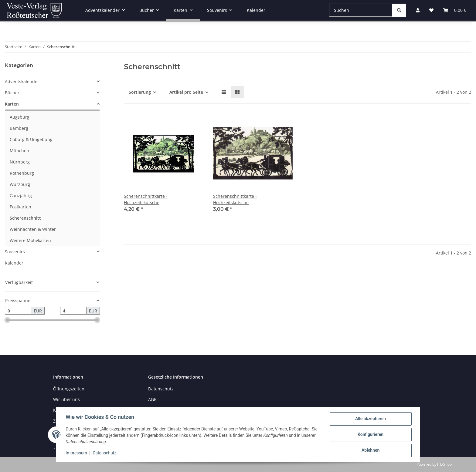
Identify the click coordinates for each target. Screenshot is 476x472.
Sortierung (140, 92)
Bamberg (19, 128)
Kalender (14, 263)
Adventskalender (22, 81)
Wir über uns (66, 399)
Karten (12, 104)
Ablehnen (370, 450)
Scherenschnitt (25, 218)
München (19, 151)
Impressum (76, 453)
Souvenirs (15, 252)
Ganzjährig (21, 196)
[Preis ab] (18, 311)
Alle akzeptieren (370, 419)
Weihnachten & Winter (33, 229)
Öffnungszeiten (69, 389)
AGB (152, 399)
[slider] (7, 320)
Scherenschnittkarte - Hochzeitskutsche (146, 199)
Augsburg (20, 117)
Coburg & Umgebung (31, 139)
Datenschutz (105, 453)
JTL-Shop (444, 464)
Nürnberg (20, 162)
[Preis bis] (73, 311)
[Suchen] (361, 10)
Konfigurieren (370, 435)
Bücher (12, 93)
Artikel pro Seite (186, 92)
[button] (224, 92)
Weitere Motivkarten (30, 240)
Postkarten (20, 207)
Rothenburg (22, 173)
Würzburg (20, 184)
